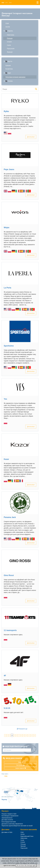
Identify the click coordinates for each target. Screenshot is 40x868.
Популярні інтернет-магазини (15, 77)
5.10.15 (7, 708)
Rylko (6, 111)
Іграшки (8, 65)
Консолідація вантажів (9, 822)
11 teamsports (10, 630)
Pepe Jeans (9, 169)
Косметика (9, 69)
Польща (10, 38)
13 (35, 735)
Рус (7, 3)
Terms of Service (15, 856)
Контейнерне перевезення (10, 816)
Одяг (9, 73)
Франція (10, 52)
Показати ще (22, 729)
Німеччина (11, 35)
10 (26, 735)
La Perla (7, 288)
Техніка (10, 81)
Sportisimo (9, 346)
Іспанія (9, 42)
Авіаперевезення (7, 818)
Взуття (10, 61)
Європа (10, 31)
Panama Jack (10, 517)
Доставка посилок (7, 820)
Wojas (7, 228)
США (7, 23)
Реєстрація (21, 765)
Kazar (6, 459)
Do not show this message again (26, 865)
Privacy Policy (25, 856)
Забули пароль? (21, 768)
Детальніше (31, 137)
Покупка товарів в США (9, 814)
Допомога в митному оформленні (12, 824)
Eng (10, 3)
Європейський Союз (27, 836)
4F (5, 676)
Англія (8, 27)
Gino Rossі (9, 575)
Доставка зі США (7, 832)
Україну (4, 799)
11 (29, 735)
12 (32, 735)
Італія (9, 45)
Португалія (11, 49)
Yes (5, 399)
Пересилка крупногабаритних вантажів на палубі (17, 826)
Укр (3, 3)
